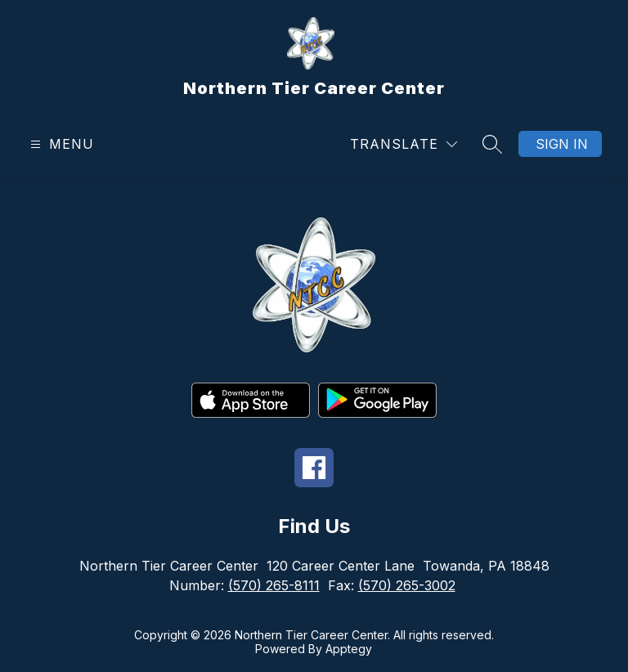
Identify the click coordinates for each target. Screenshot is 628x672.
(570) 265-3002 (407, 585)
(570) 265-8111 (274, 585)
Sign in (562, 144)
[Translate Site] (404, 144)
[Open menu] (60, 144)
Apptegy (349, 649)
